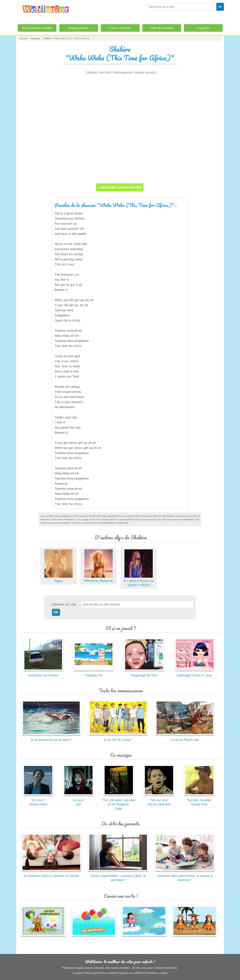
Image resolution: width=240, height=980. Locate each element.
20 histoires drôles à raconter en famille (51, 874)
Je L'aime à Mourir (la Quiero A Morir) (139, 581)
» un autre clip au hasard (120, 187)
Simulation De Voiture (43, 673)
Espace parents (78, 28)
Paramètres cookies (156, 973)
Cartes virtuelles (120, 28)
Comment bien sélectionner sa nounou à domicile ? (185, 876)
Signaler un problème (131, 973)
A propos (78, 973)
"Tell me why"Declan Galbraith (159, 800)
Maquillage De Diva (144, 673)
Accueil (24, 38)
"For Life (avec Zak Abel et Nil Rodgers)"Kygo (119, 802)
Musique (35, 38)
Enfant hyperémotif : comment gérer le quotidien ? (118, 876)
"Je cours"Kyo (78, 800)
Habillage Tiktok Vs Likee (195, 673)
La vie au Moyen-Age (185, 738)
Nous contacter (108, 973)
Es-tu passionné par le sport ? (51, 738)
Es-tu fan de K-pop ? (118, 738)
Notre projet (91, 973)
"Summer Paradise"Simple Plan (199, 800)
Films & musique (162, 28)
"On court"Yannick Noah (38, 800)
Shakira (47, 38)
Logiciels (203, 28)
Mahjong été (94, 673)
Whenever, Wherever (99, 579)
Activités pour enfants (37, 28)
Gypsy (59, 579)
